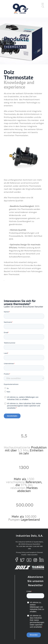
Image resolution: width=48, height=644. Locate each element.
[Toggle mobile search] (43, 7)
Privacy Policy (21, 552)
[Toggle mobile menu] (43, 4)
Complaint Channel (36, 552)
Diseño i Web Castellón (29, 555)
